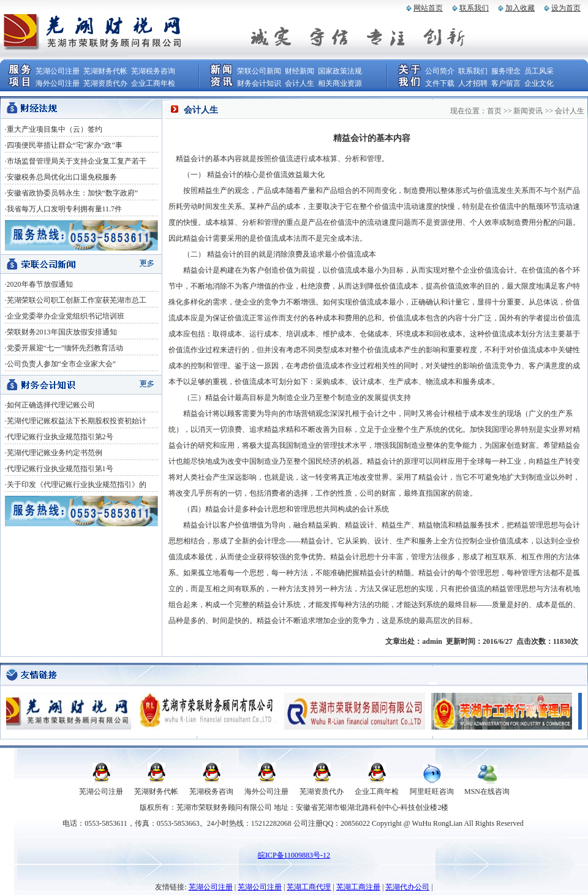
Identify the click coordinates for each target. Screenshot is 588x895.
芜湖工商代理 (309, 887)
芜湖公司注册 (58, 71)
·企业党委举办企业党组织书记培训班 (65, 316)
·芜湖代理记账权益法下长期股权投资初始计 (76, 421)
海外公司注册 (58, 83)
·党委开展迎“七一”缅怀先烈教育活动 (64, 348)
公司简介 (440, 71)
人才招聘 (473, 83)
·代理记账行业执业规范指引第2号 (59, 437)
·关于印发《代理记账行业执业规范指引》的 (76, 485)
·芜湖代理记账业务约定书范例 (54, 453)
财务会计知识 (259, 83)
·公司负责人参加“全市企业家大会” (61, 364)
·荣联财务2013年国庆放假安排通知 (61, 332)
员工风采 (539, 71)
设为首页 (566, 8)
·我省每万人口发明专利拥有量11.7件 (64, 209)
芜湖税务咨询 (153, 71)
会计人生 (300, 83)
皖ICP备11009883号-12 (294, 855)
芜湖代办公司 (407, 887)
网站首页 (428, 8)
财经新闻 (300, 71)
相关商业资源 (340, 83)
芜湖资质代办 (105, 83)
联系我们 (474, 8)
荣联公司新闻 (259, 71)
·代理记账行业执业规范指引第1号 (59, 469)
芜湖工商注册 (358, 887)
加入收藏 (520, 8)
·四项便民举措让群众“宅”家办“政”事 (64, 145)
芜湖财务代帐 (105, 71)
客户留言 (506, 83)
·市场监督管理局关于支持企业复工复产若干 (76, 161)
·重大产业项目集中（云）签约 (54, 129)
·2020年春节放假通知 (39, 284)
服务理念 (506, 71)
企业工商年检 (153, 83)
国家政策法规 (340, 71)
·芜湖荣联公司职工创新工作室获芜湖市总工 (76, 300)
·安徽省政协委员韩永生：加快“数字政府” (72, 193)
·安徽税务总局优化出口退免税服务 (61, 177)
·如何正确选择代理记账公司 (50, 405)
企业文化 (539, 83)
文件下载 (440, 83)
